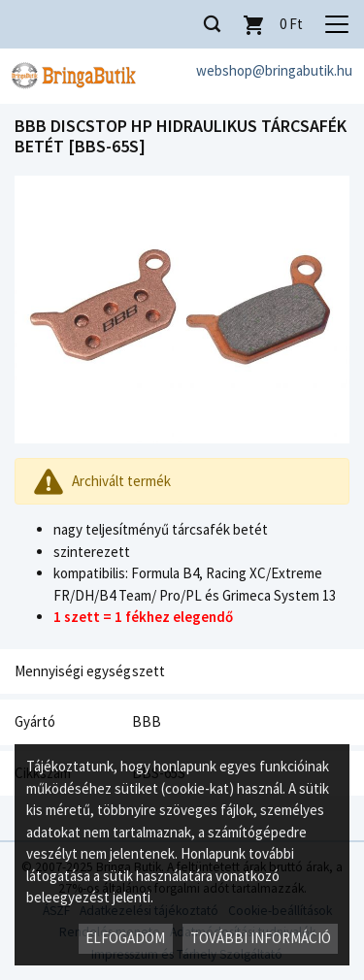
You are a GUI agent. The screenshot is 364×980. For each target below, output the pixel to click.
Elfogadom (125, 938)
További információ (261, 938)
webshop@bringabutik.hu (274, 70)
